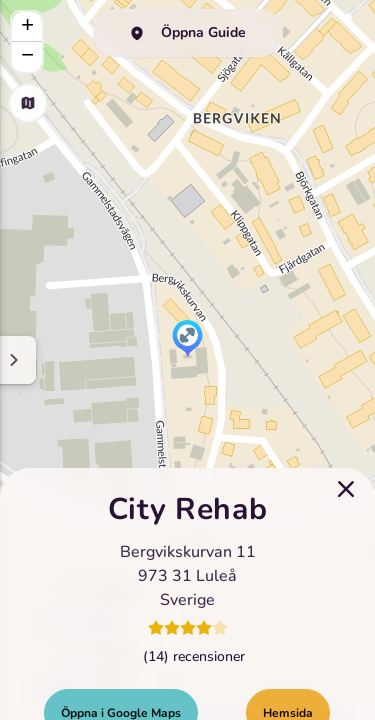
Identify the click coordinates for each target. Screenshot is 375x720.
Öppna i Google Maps (121, 678)
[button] (187, 340)
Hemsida (288, 678)
